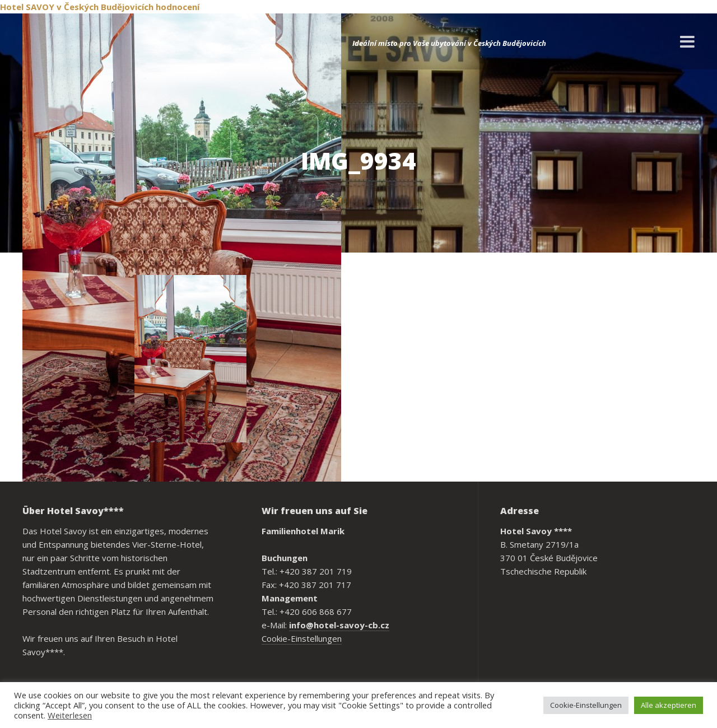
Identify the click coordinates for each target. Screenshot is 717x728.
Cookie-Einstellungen (302, 638)
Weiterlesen (70, 715)
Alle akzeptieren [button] (669, 705)
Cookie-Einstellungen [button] (586, 705)
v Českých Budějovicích (105, 7)
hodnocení (178, 7)
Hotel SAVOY (27, 7)
